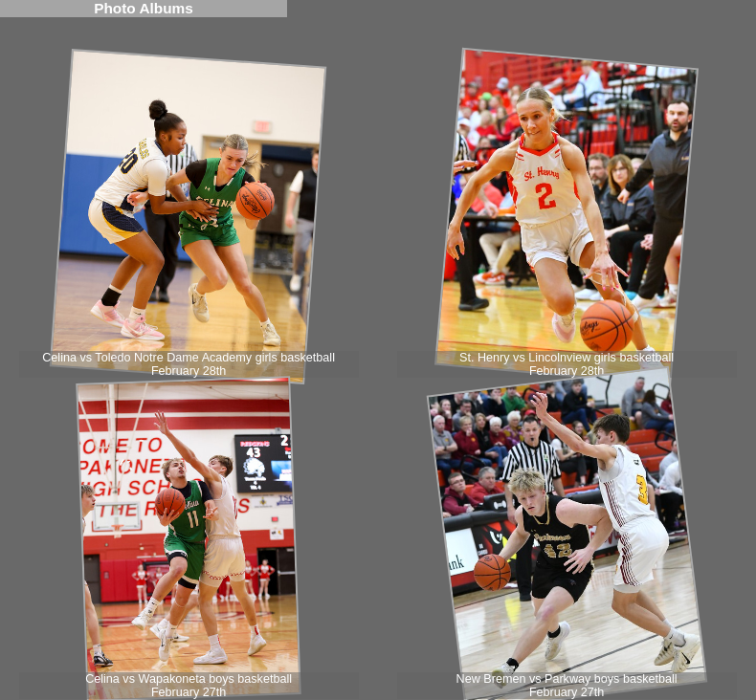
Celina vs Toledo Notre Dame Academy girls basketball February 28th (189, 364)
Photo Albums (144, 8)
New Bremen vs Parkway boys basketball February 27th (567, 686)
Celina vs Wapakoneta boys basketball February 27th (189, 686)
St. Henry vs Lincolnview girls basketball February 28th (567, 364)
